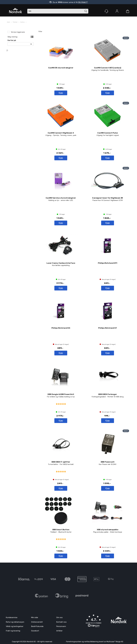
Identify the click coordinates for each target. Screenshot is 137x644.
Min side (35, 617)
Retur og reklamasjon (15, 622)
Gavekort (35, 631)
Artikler (59, 631)
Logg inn (117, 11)
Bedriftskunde (37, 626)
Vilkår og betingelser (15, 626)
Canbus (22, 22)
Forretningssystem (74, 642)
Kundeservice (12, 617)
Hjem (9, 22)
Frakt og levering (13, 631)
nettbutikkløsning (91, 642)
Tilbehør (15, 22)
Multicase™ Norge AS (115, 642)
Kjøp (61, 93)
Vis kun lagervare (18, 32)
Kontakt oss (61, 622)
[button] (94, 621)
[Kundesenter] (106, 11)
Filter (40, 32)
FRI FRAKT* (83, 2)
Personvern (61, 626)
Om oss (59, 617)
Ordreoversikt (37, 622)
